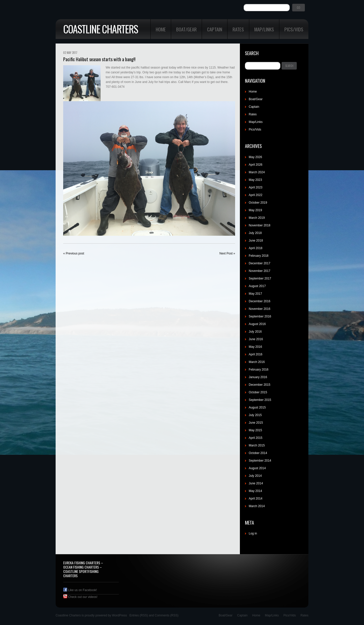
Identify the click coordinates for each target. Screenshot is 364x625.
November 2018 (259, 225)
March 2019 (257, 218)
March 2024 (257, 172)
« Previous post (74, 253)
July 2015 (255, 415)
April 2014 (256, 499)
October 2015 (258, 392)
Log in (253, 533)
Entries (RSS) (139, 615)
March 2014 (257, 506)
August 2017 (257, 286)
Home (161, 29)
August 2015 (257, 407)
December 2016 (259, 301)
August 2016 (257, 324)
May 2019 (255, 210)
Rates (238, 29)
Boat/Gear (186, 29)
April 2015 (256, 438)
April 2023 (256, 187)
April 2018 (256, 248)
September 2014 (260, 461)
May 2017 (255, 294)
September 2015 (260, 400)
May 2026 (255, 157)
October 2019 (258, 203)
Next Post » (227, 253)
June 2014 (256, 483)
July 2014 (255, 476)
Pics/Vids (294, 29)
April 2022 (256, 195)
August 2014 (257, 468)
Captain (215, 29)
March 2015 (257, 445)
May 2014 (255, 491)
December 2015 (259, 385)
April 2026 (256, 165)
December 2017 (259, 263)
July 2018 (255, 233)
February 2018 (259, 256)
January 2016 (258, 377)
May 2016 (255, 347)
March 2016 (257, 362)
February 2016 (259, 370)
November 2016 (259, 309)
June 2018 (256, 241)
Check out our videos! (80, 597)
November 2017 (259, 271)
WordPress (119, 615)
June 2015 (256, 423)
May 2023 (255, 180)
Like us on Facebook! (80, 590)
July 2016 (255, 332)
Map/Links (264, 29)
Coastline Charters (100, 29)
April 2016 (256, 354)
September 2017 (260, 278)
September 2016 (260, 316)
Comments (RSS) (167, 615)
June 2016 (256, 339)
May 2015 (255, 430)
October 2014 (258, 453)
